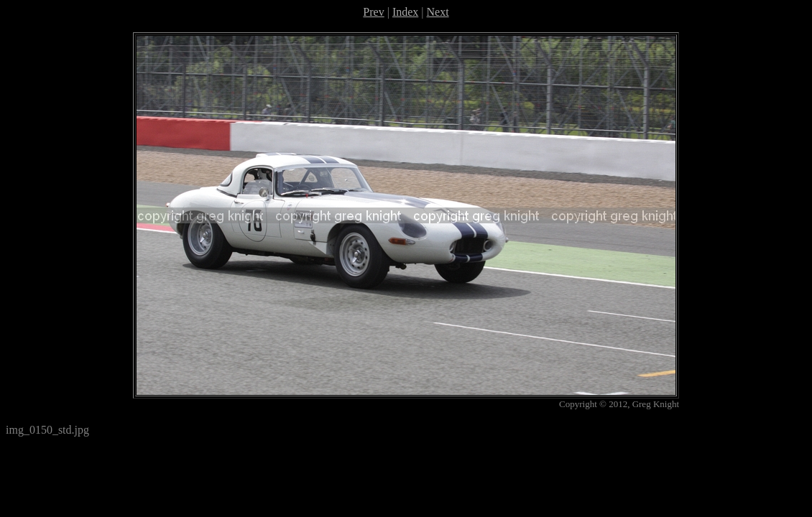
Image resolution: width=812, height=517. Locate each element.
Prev (373, 12)
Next (438, 12)
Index (405, 12)
